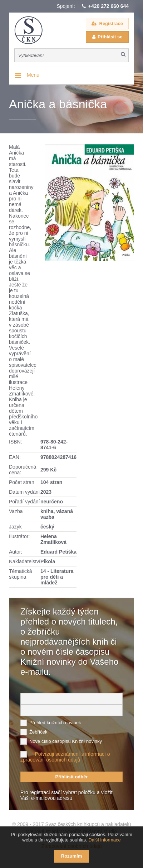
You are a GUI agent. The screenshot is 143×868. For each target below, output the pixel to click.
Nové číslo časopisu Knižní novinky (66, 741)
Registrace (111, 23)
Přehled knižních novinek (55, 723)
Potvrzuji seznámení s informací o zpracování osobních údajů (65, 757)
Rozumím (72, 856)
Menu (33, 75)
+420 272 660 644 (109, 6)
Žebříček (38, 732)
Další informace (104, 840)
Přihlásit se (110, 37)
